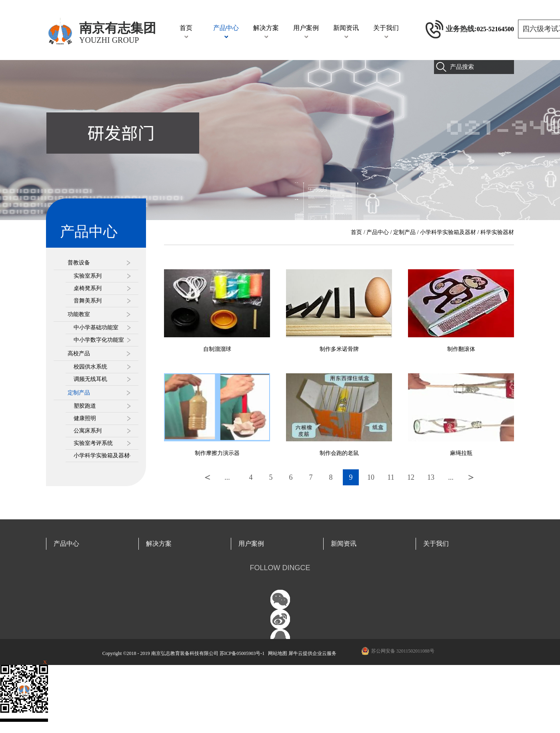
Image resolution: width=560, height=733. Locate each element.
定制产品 (404, 232)
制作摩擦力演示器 (217, 453)
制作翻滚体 (461, 349)
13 (431, 477)
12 (411, 477)
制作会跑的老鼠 (339, 453)
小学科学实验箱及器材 (448, 232)
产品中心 (378, 232)
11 (391, 477)
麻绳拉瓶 (461, 453)
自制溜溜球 (217, 349)
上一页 (207, 477)
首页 (186, 28)
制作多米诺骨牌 (339, 349)
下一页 (471, 477)
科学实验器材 (497, 232)
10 (371, 477)
